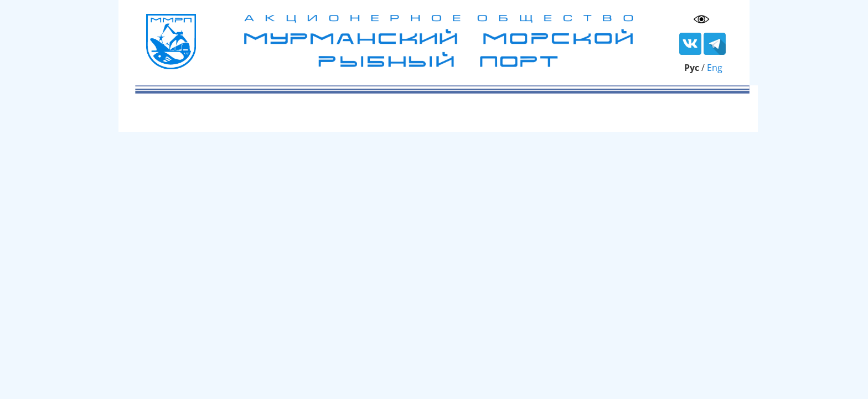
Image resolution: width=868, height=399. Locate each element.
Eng (715, 68)
